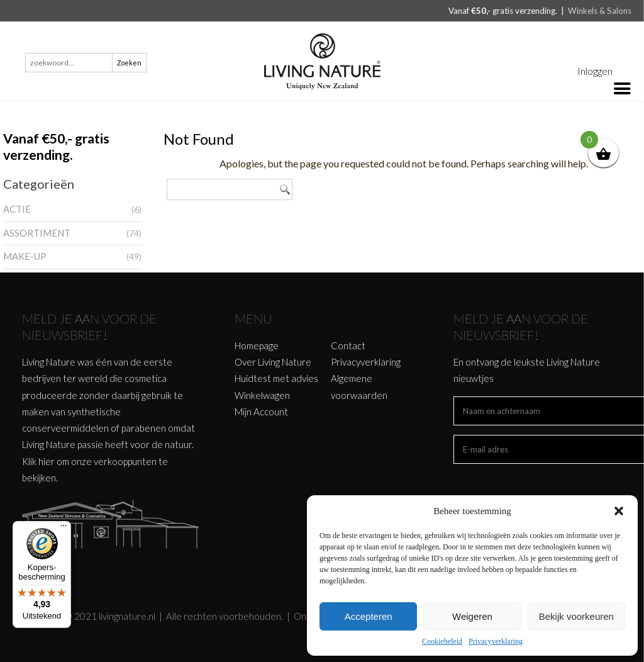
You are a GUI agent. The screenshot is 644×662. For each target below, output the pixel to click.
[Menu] (64, 529)
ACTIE (17, 209)
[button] (619, 511)
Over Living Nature (273, 362)
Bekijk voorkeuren (576, 616)
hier (47, 461)
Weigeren (472, 616)
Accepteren (369, 616)
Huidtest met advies (276, 378)
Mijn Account (261, 412)
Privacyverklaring (496, 641)
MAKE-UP (25, 256)
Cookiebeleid (442, 641)
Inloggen (595, 71)
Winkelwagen (262, 395)
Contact (348, 345)
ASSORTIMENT (37, 233)
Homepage (257, 345)
